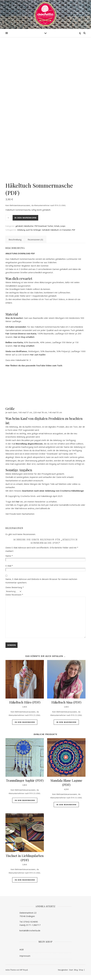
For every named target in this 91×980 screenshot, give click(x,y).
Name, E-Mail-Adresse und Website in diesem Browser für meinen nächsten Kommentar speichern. (41, 586)
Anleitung (21, 235)
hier (18, 507)
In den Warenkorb (25, 223)
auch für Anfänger (34, 235)
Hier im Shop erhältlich (24, 342)
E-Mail (9, 571)
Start (71, 975)
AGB (22, 954)
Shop (81, 975)
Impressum (25, 961)
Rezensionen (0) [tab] (35, 244)
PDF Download (41, 231)
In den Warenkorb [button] (25, 727)
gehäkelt (19, 231)
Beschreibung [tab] (15, 244)
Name (9, 561)
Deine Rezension (14, 600)
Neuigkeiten (63, 975)
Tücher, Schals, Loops (56, 231)
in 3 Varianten (65, 235)
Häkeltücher (29, 231)
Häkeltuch (55, 235)
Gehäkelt (46, 235)
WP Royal (24, 975)
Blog (76, 975)
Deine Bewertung (15, 592)
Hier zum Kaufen (38, 360)
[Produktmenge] (9, 223)
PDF (74, 235)
